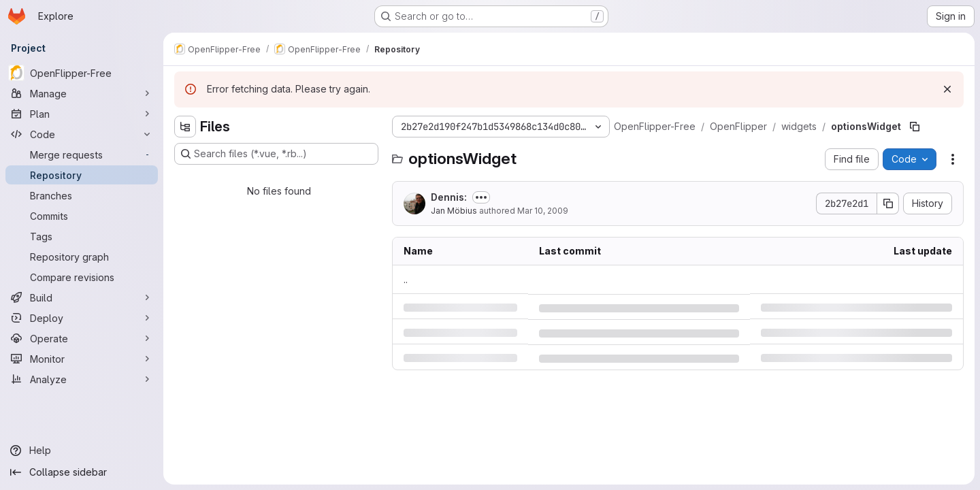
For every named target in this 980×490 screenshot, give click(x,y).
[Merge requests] (82, 154)
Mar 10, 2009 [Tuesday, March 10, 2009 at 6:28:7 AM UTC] (543, 211)
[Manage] (82, 93)
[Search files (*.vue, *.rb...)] (276, 154)
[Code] (82, 134)
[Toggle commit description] (481, 197)
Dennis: (449, 197)
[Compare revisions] (82, 277)
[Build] (82, 297)
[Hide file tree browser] (185, 127)
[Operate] (82, 338)
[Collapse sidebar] (82, 472)
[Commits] (82, 216)
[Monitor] (82, 359)
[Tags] (82, 236)
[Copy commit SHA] (888, 203)
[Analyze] (82, 379)
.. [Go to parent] (406, 279)
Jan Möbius (454, 211)
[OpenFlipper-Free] (82, 73)
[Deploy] (82, 318)
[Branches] (82, 195)
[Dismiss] (947, 89)
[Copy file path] (915, 127)
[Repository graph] (82, 257)
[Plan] (82, 114)
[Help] (82, 451)
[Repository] (82, 175)
